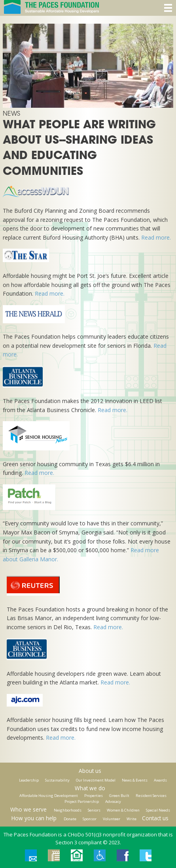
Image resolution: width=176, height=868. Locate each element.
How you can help (34, 818)
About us (90, 771)
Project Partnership (82, 801)
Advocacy (113, 801)
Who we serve (28, 809)
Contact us (155, 818)
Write (132, 819)
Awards (160, 780)
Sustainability (57, 780)
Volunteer (112, 819)
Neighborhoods (68, 810)
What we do (90, 788)
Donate (70, 819)
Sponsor (90, 819)
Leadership (29, 780)
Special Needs (158, 810)
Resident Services (151, 796)
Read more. (156, 237)
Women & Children (123, 810)
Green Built (119, 796)
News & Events (135, 780)
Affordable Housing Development (49, 796)
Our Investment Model (96, 780)
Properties (94, 796)
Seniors (94, 810)
